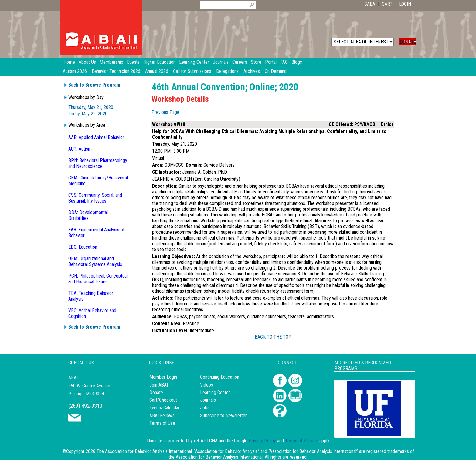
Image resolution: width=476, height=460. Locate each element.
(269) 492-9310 (85, 406)
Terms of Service (302, 441)
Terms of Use (162, 423)
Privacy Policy (262, 441)
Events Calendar (165, 408)
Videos (207, 385)
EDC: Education (83, 247)
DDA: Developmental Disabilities (88, 215)
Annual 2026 (157, 71)
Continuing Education (220, 377)
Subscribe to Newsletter (223, 416)
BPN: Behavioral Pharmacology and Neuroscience (98, 163)
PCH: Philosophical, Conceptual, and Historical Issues (98, 279)
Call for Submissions (192, 71)
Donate (156, 392)
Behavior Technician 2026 (116, 71)
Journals (208, 400)
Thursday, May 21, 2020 (91, 107)
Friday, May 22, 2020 (88, 114)
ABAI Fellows (162, 416)
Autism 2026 (75, 71)
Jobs (205, 408)
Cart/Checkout (163, 400)
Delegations (227, 71)
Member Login (163, 377)
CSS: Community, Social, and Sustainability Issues (95, 198)
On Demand (276, 71)
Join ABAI (159, 385)
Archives (252, 71)
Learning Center (215, 392)
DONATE (408, 42)
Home (69, 62)
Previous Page (165, 112)
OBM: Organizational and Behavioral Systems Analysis (95, 261)
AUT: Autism (80, 149)
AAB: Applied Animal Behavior (96, 137)
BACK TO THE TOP (273, 337)
